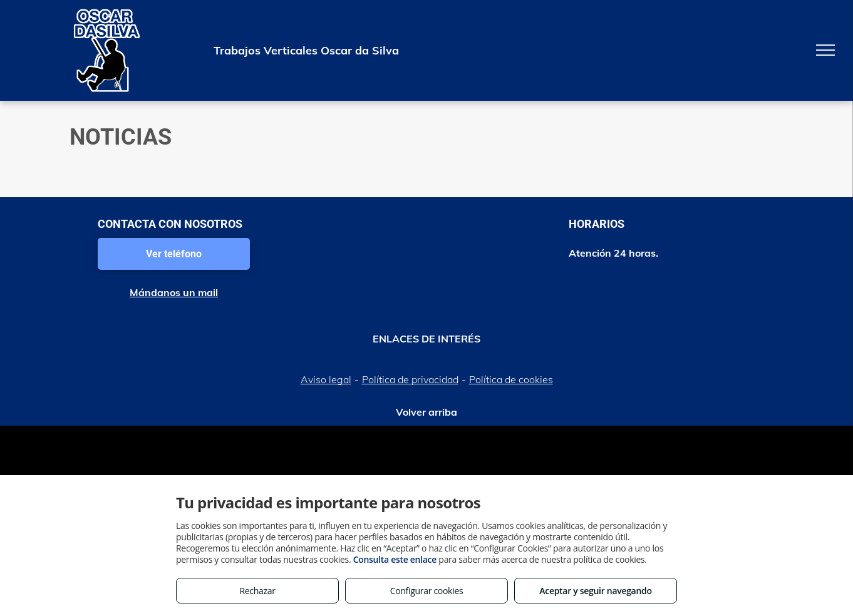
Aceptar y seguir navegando (595, 591)
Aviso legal (326, 379)
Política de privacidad (410, 379)
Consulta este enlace (395, 559)
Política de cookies (511, 379)
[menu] (825, 50)
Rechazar (257, 591)
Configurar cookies (427, 591)
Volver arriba (426, 412)
